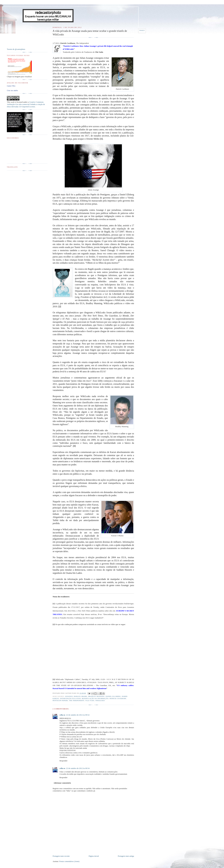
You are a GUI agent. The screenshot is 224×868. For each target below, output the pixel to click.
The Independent (77, 701)
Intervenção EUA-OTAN (70, 699)
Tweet (142, 30)
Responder (63, 761)
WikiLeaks (100, 701)
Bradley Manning (96, 696)
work (12, 102)
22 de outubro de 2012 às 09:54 (78, 768)
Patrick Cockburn (118, 699)
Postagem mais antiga (126, 856)
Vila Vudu (90, 701)
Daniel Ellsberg (113, 696)
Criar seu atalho (12, 90)
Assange (69, 696)
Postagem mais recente (61, 856)
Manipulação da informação (95, 699)
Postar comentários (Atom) (69, 861)
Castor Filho (11, 86)
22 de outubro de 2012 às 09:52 (78, 715)
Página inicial (94, 856)
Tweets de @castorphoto (16, 49)
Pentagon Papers (60, 701)
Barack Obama (81, 696)
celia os (62, 715)
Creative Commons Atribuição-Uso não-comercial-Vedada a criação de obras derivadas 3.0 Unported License (26, 104)
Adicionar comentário (62, 783)
